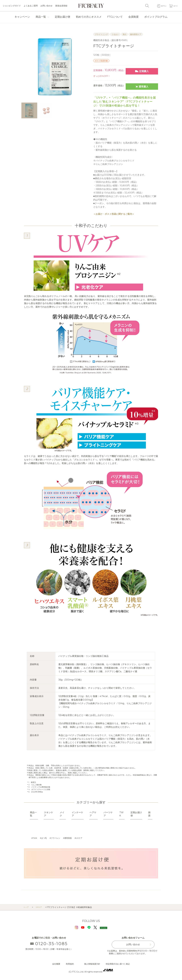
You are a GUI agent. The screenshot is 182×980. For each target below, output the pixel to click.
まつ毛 (45, 838)
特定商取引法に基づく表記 (118, 964)
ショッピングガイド (12, 6)
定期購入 (142, 71)
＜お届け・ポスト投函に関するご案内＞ (114, 214)
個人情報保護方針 (92, 964)
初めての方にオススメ (89, 17)
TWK (35, 838)
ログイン (161, 6)
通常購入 (142, 86)
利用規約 (70, 964)
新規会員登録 (61, 6)
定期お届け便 (62, 17)
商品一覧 (41, 17)
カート (175, 6)
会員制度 (134, 17)
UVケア (82, 838)
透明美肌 (70, 838)
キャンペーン (22, 17)
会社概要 (56, 964)
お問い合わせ (46, 6)
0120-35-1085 (49, 944)
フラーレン (57, 838)
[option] (55, 66)
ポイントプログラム (156, 17)
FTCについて (115, 17)
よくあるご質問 (31, 6)
